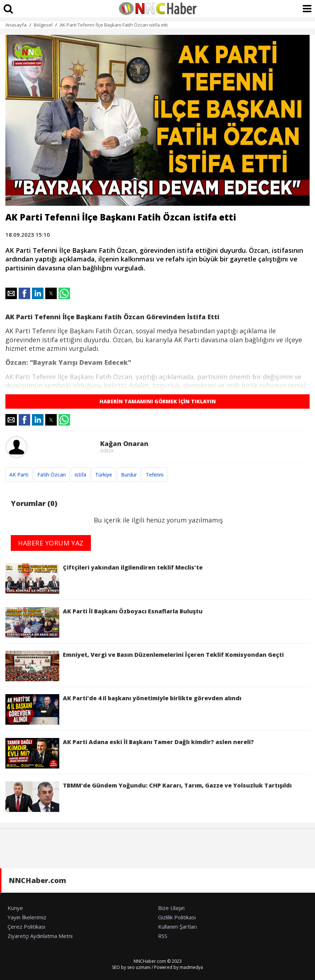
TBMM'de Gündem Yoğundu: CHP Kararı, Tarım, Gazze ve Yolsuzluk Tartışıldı (149, 797)
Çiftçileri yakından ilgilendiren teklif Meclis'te (104, 579)
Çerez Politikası (26, 926)
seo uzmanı (139, 967)
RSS (163, 936)
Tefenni (155, 475)
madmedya (191, 967)
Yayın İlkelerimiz (27, 917)
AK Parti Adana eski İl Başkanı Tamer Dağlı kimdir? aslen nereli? (130, 753)
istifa (80, 475)
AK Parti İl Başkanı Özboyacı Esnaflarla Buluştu (104, 623)
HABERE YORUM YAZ (51, 543)
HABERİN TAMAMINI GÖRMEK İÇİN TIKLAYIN (158, 401)
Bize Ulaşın (171, 908)
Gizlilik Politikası (177, 917)
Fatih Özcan (52, 475)
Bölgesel (43, 25)
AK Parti (19, 475)
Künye (15, 908)
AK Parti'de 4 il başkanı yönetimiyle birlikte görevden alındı (123, 709)
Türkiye (104, 475)
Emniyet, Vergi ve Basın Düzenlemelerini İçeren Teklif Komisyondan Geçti (145, 666)
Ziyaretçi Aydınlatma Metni (40, 936)
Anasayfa (16, 25)
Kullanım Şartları (177, 926)
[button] (11, 293)
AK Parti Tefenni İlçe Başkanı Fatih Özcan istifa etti (114, 25)
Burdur (129, 475)
